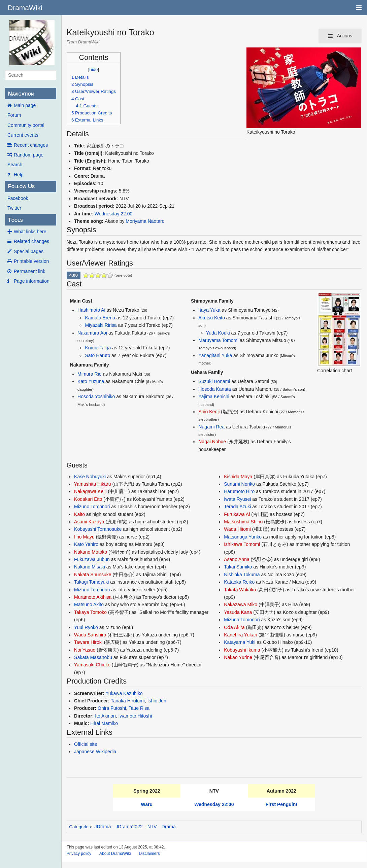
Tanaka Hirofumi (128, 701)
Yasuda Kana (238, 612)
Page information (32, 281)
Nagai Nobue (212, 442)
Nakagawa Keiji (90, 491)
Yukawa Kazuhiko (124, 693)
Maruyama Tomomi (218, 340)
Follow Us (21, 186)
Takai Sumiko (238, 567)
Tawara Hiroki (88, 642)
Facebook (18, 198)
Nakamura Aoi (92, 333)
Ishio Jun (157, 701)
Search (15, 165)
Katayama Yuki (240, 642)
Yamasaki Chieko (92, 665)
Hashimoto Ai (91, 310)
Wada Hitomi (237, 529)
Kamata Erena (100, 318)
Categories (80, 827)
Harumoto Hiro (239, 491)
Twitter (14, 208)
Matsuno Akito (89, 604)
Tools (15, 220)
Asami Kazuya (89, 522)
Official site (86, 744)
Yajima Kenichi (214, 396)
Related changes (31, 241)
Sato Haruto (97, 355)
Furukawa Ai (237, 514)
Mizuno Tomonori (92, 507)
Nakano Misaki (90, 567)
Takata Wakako (240, 590)
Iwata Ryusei (237, 499)
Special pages (29, 251)
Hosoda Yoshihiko (96, 396)
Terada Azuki (237, 507)
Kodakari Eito (88, 499)
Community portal (26, 125)
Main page (25, 105)
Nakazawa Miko (241, 604)
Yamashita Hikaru (92, 484)
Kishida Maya (238, 477)
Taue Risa (139, 708)
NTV (152, 827)
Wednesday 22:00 (114, 214)
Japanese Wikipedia (95, 752)
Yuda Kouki (218, 333)
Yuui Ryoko (86, 627)
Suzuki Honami (214, 381)
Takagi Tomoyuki (91, 582)
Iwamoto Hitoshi (135, 716)
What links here (30, 232)
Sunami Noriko (239, 484)
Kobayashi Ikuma (242, 650)
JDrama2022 (129, 827)
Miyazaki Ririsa (101, 325)
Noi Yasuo (85, 650)
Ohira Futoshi (112, 708)
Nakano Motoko (91, 552)
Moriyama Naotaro (145, 221)
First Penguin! (281, 804)
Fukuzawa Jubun (92, 559)
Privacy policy (79, 854)
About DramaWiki (115, 854)
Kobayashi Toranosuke (98, 529)
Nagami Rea (211, 427)
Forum (14, 115)
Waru (147, 804)
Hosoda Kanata (215, 389)
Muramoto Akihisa (93, 597)
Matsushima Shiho (243, 522)
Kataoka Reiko (239, 582)
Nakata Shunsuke (93, 575)
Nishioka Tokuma (242, 575)
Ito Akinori (105, 716)
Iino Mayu (84, 537)
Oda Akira (234, 627)
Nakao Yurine (238, 657)
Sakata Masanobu (93, 657)
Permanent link (29, 271)
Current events (23, 135)
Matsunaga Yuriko (243, 537)
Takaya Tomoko (90, 612)
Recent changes (31, 145)
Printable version (31, 261)
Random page (29, 155)
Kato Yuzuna (91, 381)
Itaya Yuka (209, 310)
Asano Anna (237, 559)
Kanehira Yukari (241, 635)
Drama (169, 827)
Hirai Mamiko (104, 723)
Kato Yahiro (86, 544)
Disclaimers (149, 854)
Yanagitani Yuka (215, 355)
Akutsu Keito (212, 318)
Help (19, 175)
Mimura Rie (90, 374)
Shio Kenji (209, 412)
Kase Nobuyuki (90, 477)
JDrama (103, 827)
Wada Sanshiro (90, 635)
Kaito (79, 514)
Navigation (21, 94)
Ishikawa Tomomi (242, 544)
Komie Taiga (98, 348)
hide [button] (94, 70)
